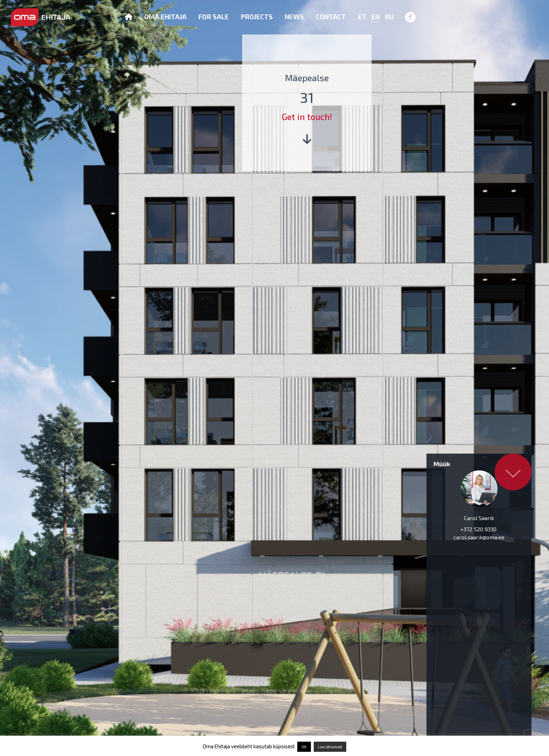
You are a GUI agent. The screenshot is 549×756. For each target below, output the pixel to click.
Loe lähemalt (330, 747)
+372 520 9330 (479, 529)
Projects (257, 17)
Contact (331, 17)
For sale (214, 17)
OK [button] (304, 747)
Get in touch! (307, 117)
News (294, 17)
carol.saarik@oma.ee (479, 537)
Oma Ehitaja (165, 17)
